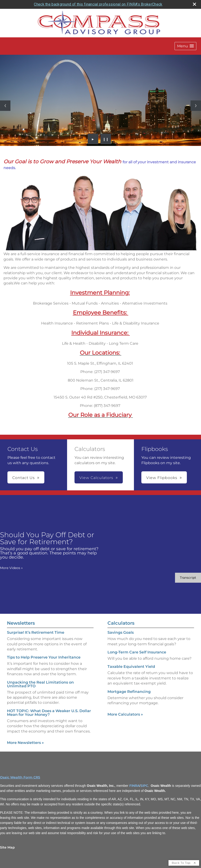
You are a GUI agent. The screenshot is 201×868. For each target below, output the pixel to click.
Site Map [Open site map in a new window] (7, 847)
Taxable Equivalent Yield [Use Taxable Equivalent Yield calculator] (131, 667)
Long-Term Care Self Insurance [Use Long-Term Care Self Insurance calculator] (137, 652)
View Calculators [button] (96, 478)
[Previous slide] (5, 106)
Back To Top (184, 863)
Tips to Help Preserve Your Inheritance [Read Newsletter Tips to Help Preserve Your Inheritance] (44, 657)
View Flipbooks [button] (162, 478)
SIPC (144, 786)
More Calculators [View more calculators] (125, 714)
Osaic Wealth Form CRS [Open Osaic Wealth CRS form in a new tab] (20, 777)
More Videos (11, 568)
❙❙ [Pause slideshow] (106, 139)
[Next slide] (196, 106)
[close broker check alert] (195, 4)
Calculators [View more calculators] (121, 623)
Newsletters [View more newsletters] (21, 623)
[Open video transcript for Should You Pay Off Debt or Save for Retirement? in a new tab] (188, 578)
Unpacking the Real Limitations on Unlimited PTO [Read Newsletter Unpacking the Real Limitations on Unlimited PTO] (40, 684)
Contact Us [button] (24, 478)
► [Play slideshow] (93, 139)
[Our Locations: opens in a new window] (100, 353)
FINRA (134, 786)
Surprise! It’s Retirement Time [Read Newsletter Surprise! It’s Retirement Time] (36, 632)
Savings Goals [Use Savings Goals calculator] (121, 632)
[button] (185, 46)
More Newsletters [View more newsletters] (25, 743)
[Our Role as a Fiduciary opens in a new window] (100, 415)
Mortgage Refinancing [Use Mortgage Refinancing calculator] (129, 692)
